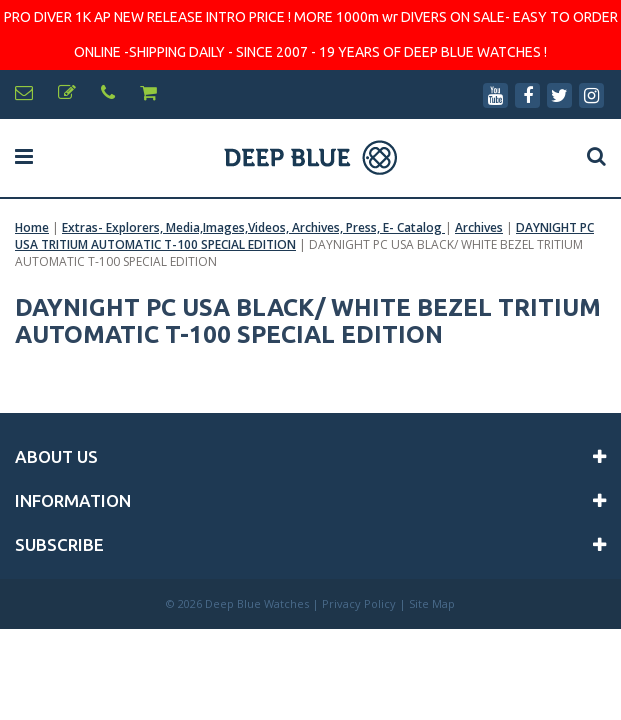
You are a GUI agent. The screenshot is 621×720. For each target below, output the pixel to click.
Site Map (432, 603)
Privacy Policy (359, 603)
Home (32, 227)
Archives (479, 227)
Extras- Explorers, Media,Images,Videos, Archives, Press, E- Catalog (253, 227)
